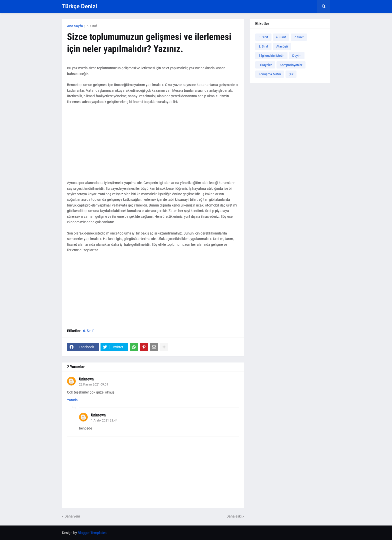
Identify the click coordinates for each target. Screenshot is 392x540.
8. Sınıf (263, 46)
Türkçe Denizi (79, 6)
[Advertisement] (153, 145)
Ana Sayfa (75, 26)
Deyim (297, 56)
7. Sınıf (299, 37)
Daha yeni (72, 516)
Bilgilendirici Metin (271, 56)
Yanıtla (72, 400)
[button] (324, 6)
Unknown (86, 379)
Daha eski (234, 516)
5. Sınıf (263, 37)
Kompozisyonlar (291, 65)
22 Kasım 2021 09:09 (94, 384)
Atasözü (282, 46)
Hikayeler (265, 65)
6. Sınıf (92, 26)
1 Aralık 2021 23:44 (104, 420)
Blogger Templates (92, 533)
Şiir (291, 74)
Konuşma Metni (270, 74)
